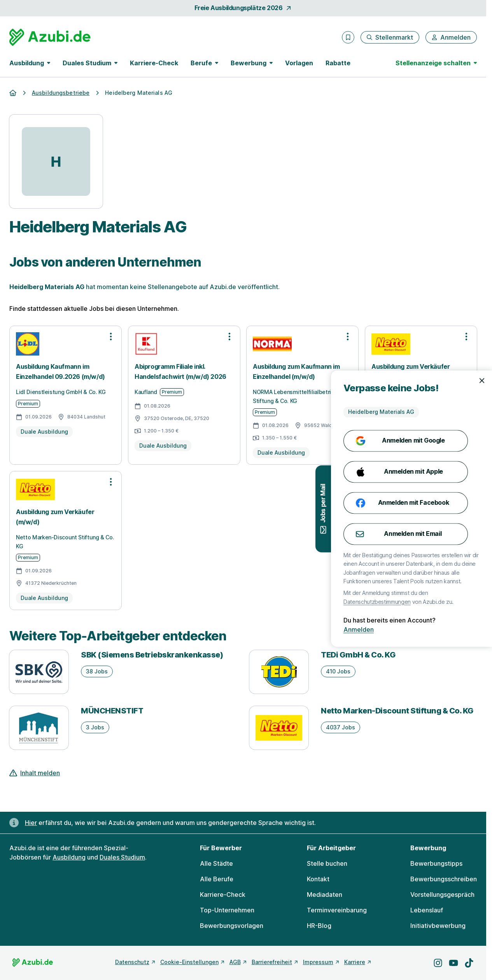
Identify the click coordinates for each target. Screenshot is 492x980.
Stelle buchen (327, 863)
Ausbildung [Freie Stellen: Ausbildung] (69, 857)
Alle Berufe (217, 879)
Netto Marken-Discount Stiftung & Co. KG (397, 711)
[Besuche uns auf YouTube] (453, 963)
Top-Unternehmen (227, 910)
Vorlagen (299, 63)
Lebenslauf (427, 910)
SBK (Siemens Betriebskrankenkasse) (152, 655)
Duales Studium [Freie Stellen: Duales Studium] (122, 857)
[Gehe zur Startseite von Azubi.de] (50, 37)
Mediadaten (325, 895)
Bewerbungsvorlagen (232, 926)
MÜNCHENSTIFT (112, 711)
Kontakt (318, 879)
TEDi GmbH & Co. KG (358, 655)
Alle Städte (216, 863)
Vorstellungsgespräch (442, 895)
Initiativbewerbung (438, 926)
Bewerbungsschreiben (444, 879)
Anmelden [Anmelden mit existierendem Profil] (468, 630)
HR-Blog (319, 926)
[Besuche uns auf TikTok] (469, 963)
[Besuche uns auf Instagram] (438, 963)
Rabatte (338, 63)
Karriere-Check (154, 63)
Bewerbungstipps (436, 863)
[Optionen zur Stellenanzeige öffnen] (111, 337)
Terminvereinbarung (337, 910)
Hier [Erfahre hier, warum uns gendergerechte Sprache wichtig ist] (31, 823)
